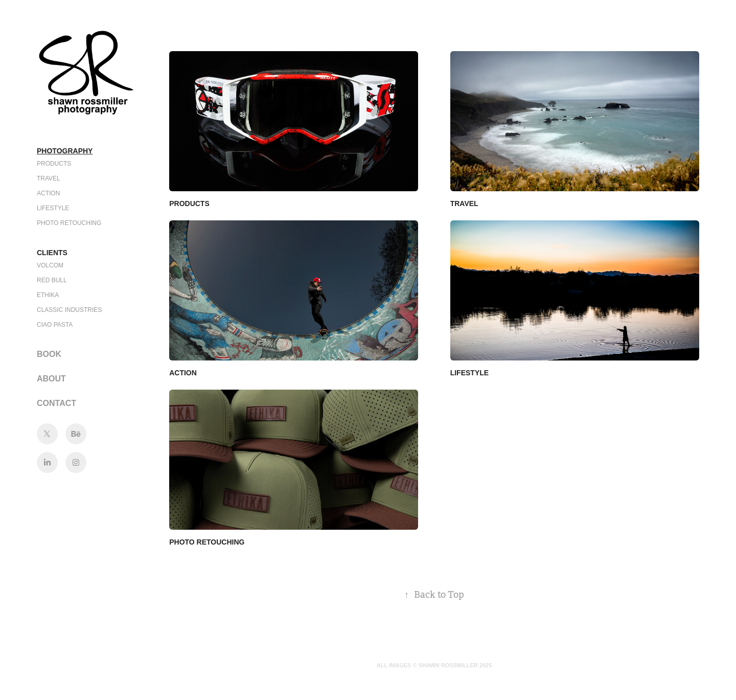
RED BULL (52, 280)
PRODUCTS (54, 164)
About (51, 379)
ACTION (48, 193)
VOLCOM (50, 265)
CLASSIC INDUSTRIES (69, 310)
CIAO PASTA (55, 325)
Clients (52, 253)
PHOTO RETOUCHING (69, 223)
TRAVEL (49, 178)
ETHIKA (48, 295)
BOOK (49, 354)
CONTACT (56, 403)
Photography (65, 151)
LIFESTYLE (53, 208)
